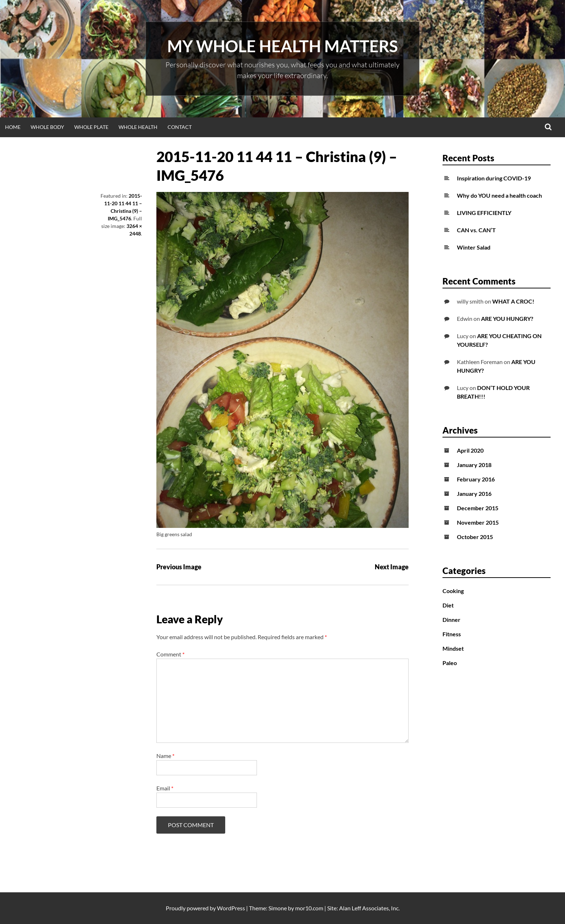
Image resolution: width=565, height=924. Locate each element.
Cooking (453, 591)
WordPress (231, 908)
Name (165, 756)
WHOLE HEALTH (138, 127)
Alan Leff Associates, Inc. (369, 908)
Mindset (453, 648)
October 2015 (475, 537)
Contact (180, 127)
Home (13, 127)
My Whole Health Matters (282, 46)
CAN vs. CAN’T (476, 230)
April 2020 (470, 450)
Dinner (451, 620)
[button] (282, 360)
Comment (170, 654)
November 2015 (478, 522)
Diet (448, 605)
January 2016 (474, 494)
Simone (278, 908)
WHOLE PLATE (91, 127)
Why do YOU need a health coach (499, 195)
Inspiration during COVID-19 (494, 178)
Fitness (452, 634)
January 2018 (474, 465)
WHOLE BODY (47, 127)
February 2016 (476, 479)
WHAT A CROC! (513, 301)
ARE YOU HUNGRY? (507, 319)
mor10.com (309, 908)
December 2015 (478, 508)
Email (165, 788)
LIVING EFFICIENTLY (484, 213)
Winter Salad (474, 247)
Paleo (450, 663)
